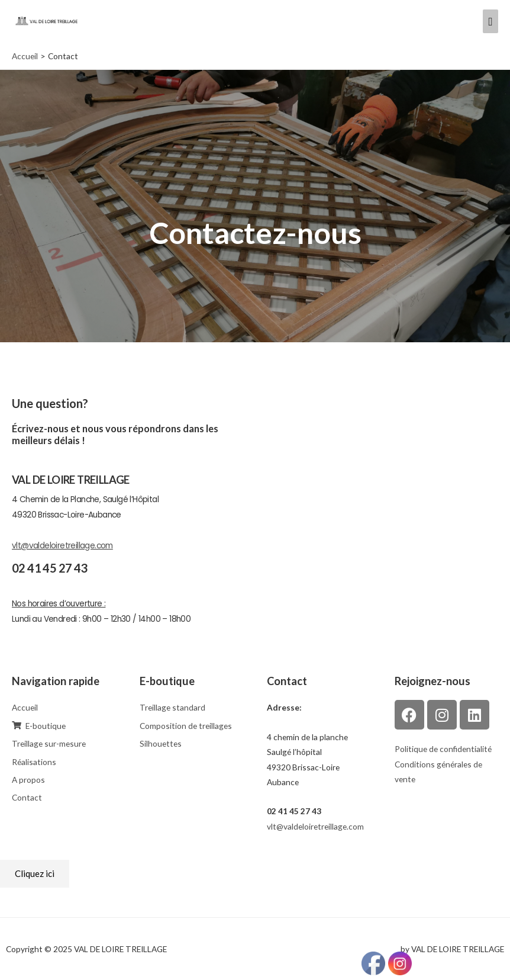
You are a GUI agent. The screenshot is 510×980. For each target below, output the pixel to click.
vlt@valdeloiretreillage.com (62, 546)
